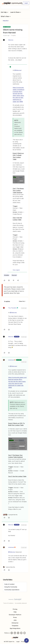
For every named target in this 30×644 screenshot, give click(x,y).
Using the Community (11, 587)
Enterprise (15, 623)
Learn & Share (16, 12)
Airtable (7, 275)
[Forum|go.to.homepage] (12, 3)
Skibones (11, 40)
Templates (15, 626)
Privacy (23, 642)
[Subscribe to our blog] (18, 633)
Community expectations (12, 590)
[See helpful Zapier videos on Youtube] (24, 633)
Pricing (15, 609)
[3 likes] (10, 515)
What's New (6, 16)
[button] (26, 3)
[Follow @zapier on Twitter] (21, 633)
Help (15, 612)
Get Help (5, 12)
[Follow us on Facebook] (12, 633)
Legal (18, 642)
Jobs (15, 620)
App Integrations (15, 628)
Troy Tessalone (12, 308)
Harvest (14, 275)
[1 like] (9, 567)
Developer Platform (15, 615)
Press (15, 617)
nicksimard (11, 360)
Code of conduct (9, 584)
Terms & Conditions (8, 603)
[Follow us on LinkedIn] (15, 633)
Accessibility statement (21, 603)
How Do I (6, 21)
